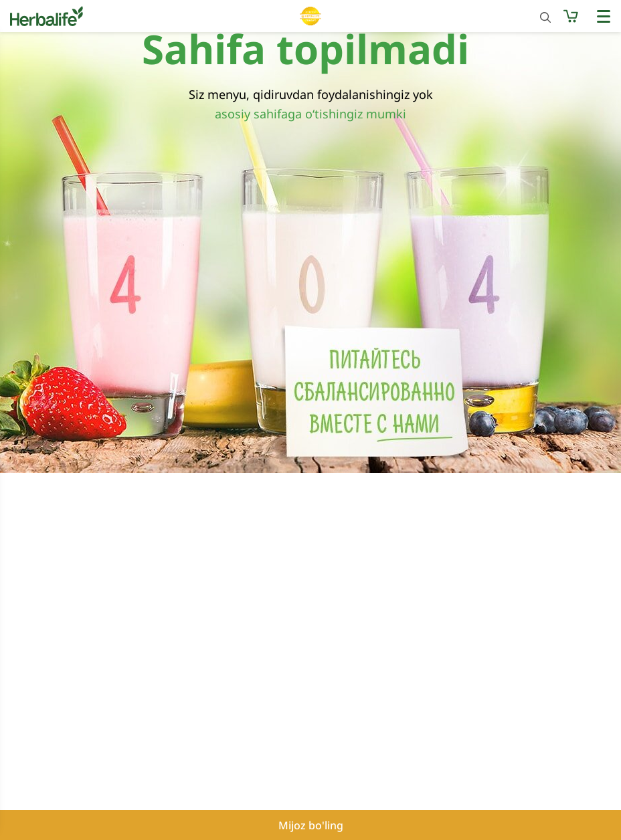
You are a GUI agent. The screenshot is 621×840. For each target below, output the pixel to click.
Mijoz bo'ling (311, 825)
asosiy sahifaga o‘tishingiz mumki (310, 114)
